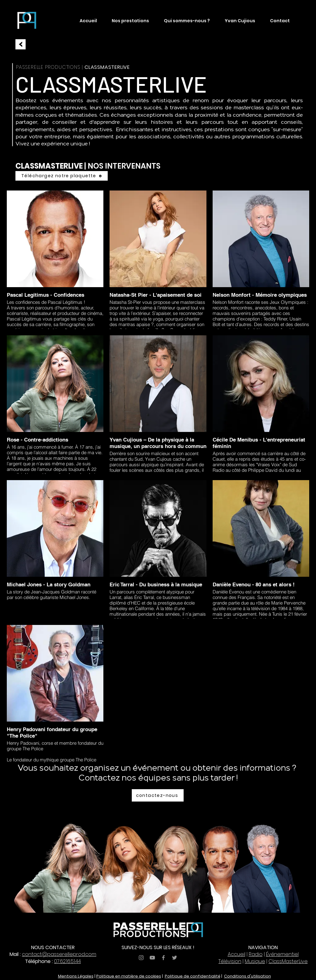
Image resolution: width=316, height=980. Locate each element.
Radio (256, 954)
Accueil (237, 954)
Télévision (230, 961)
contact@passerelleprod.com (59, 954)
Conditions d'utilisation (247, 976)
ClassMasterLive (288, 961)
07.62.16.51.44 (67, 961)
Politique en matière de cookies (129, 976)
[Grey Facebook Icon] (163, 958)
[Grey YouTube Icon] (152, 958)
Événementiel (282, 954)
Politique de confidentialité (193, 976)
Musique (255, 961)
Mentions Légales (76, 976)
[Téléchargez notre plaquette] (62, 176)
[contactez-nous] (158, 795)
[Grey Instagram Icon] (141, 958)
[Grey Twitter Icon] (175, 958)
